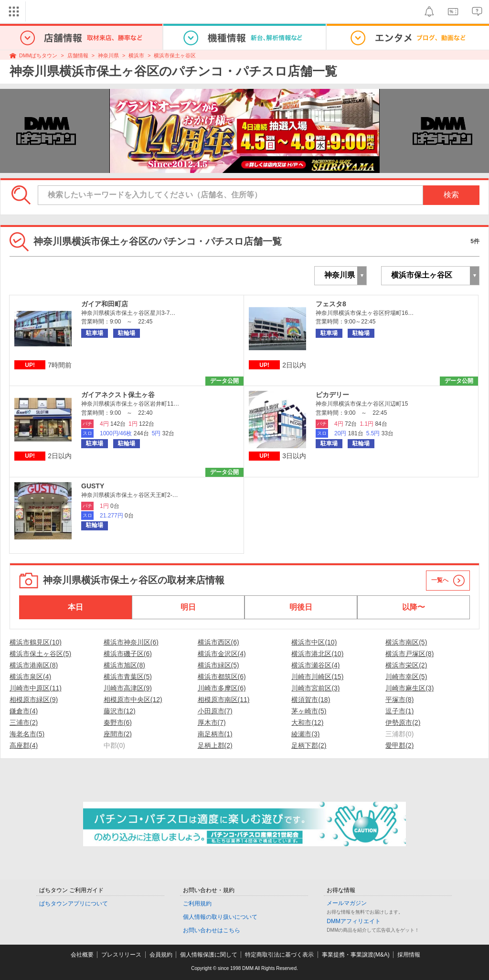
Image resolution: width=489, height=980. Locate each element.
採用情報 (409, 955)
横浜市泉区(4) (30, 677)
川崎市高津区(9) (128, 688)
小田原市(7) (215, 711)
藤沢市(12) (120, 711)
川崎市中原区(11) (36, 688)
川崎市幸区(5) (406, 677)
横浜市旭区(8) (124, 665)
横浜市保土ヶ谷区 (175, 55)
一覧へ (440, 580)
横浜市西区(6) (218, 642)
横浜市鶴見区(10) (36, 642)
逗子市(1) (399, 711)
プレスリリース (121, 955)
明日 (188, 607)
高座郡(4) (24, 745)
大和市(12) (307, 722)
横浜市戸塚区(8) (409, 654)
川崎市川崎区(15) (317, 677)
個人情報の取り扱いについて (220, 917)
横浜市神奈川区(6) (131, 642)
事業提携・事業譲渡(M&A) (356, 955)
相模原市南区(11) (224, 700)
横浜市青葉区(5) (128, 677)
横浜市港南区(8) (34, 665)
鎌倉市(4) (24, 711)
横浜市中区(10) (314, 642)
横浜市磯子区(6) (128, 654)
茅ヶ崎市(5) (309, 711)
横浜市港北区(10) (317, 654)
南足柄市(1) (215, 734)
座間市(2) (118, 734)
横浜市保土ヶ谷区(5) (40, 654)
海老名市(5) (27, 734)
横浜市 (136, 55)
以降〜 (414, 607)
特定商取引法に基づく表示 (279, 955)
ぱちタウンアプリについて (74, 904)
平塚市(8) (399, 700)
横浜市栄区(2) (406, 665)
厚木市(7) (212, 722)
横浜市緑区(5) (218, 665)
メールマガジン (347, 903)
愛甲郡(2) (399, 745)
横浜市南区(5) (406, 642)
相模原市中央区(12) (133, 700)
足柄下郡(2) (309, 745)
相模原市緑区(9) (34, 700)
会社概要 (82, 955)
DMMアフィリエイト (354, 921)
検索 (451, 195)
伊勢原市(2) (403, 722)
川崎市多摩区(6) (222, 688)
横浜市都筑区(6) (222, 677)
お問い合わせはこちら (212, 930)
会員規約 (161, 955)
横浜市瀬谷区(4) (315, 665)
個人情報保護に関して (209, 955)
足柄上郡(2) (215, 745)
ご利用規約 (197, 904)
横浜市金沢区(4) (222, 654)
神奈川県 (108, 55)
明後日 (301, 607)
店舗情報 (78, 55)
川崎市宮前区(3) (315, 688)
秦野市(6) (118, 722)
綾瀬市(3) (305, 734)
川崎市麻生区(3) (409, 688)
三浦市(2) (24, 722)
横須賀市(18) (311, 700)
